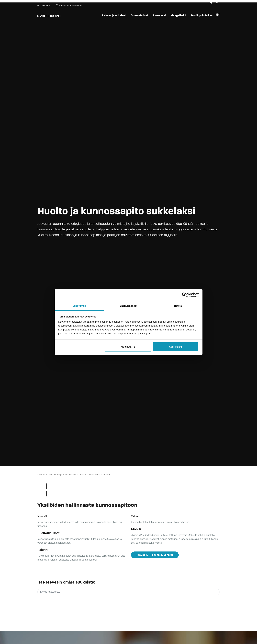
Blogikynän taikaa (202, 15)
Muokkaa (128, 347)
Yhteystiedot (178, 15)
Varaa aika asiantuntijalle (69, 5)
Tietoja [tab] (178, 306)
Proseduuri (159, 15)
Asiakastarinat (139, 15)
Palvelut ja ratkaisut (113, 15)
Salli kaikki (176, 347)
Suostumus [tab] (79, 306)
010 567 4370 (44, 6)
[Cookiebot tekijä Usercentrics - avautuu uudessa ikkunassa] (184, 295)
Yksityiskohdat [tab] (128, 306)
